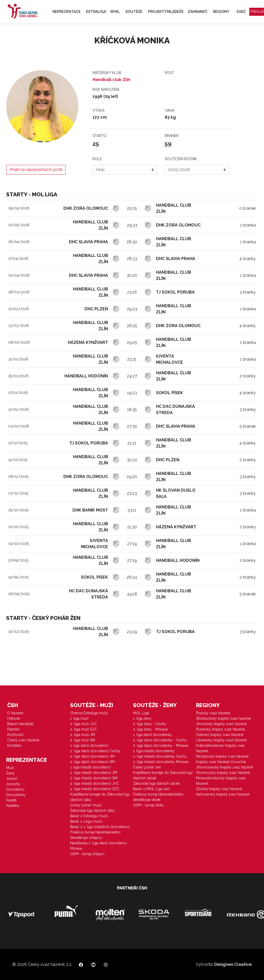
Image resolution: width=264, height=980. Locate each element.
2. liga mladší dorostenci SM (94, 778)
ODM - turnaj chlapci (87, 854)
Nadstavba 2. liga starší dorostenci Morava (98, 846)
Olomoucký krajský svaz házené (223, 773)
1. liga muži (79, 718)
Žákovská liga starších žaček (156, 783)
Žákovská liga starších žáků (92, 811)
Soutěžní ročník (181, 159)
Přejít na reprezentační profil (36, 170)
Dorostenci (15, 789)
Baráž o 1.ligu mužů (86, 821)
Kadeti (11, 800)
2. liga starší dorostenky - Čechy (160, 740)
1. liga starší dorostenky (152, 735)
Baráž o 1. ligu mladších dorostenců (100, 827)
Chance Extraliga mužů (89, 713)
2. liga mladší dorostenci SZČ (95, 789)
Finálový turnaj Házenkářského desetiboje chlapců (95, 835)
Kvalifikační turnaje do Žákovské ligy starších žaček (163, 775)
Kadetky (13, 806)
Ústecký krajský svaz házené (220, 735)
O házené (15, 713)
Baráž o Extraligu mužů (89, 816)
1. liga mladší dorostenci (90, 767)
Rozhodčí (15, 735)
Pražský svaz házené (213, 713)
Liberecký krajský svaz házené (221, 740)
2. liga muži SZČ (84, 729)
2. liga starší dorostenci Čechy (95, 751)
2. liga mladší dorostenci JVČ (95, 783)
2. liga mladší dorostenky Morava (161, 762)
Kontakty (14, 746)
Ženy (10, 773)
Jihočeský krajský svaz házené (221, 724)
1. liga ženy (142, 718)
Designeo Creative (233, 964)
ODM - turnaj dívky (148, 805)
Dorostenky (16, 795)
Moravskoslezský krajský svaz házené (221, 781)
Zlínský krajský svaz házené (219, 789)
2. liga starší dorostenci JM (92, 756)
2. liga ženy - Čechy (150, 724)
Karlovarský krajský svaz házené (223, 794)
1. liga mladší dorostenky (154, 751)
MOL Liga (141, 713)
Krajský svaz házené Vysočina (221, 762)
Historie (14, 718)
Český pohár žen (147, 767)
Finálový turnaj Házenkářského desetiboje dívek (158, 797)
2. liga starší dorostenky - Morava (161, 746)
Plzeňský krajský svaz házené (220, 729)
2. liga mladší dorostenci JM (94, 773)
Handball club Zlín (112, 80)
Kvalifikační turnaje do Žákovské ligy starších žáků (100, 797)
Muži (10, 768)
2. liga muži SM (83, 740)
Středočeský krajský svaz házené (223, 718)
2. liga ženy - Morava (150, 729)
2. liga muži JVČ (84, 724)
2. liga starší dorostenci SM (92, 762)
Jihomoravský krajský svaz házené (225, 767)
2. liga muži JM (82, 735)
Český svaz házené (23, 740)
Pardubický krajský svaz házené (222, 756)
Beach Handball (20, 724)
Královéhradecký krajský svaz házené (220, 748)
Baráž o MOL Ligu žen (151, 789)
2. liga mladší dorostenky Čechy (160, 756)
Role (97, 159)
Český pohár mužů (86, 805)
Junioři (12, 779)
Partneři (13, 729)
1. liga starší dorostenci (89, 746)
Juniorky (13, 784)
